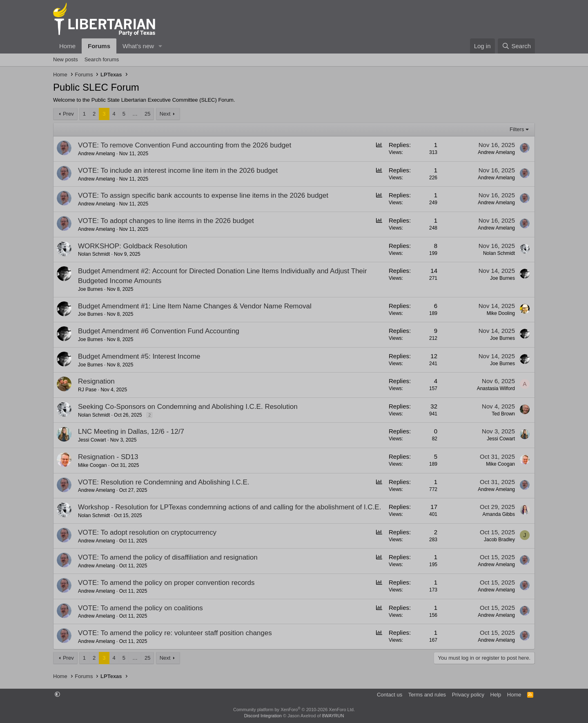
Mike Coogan (92, 465)
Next (165, 114)
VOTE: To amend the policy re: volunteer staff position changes (175, 633)
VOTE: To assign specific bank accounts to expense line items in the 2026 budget (203, 195)
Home (67, 46)
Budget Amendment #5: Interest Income (139, 356)
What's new (138, 46)
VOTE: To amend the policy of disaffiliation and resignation (168, 557)
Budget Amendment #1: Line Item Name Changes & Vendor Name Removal (195, 306)
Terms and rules (427, 695)
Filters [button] (517, 129)
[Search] (516, 46)
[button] (160, 46)
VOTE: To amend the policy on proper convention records (166, 583)
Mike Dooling (501, 313)
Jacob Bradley (499, 540)
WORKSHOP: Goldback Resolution (133, 246)
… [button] (135, 114)
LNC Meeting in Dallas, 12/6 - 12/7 (131, 432)
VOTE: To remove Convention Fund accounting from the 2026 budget (185, 145)
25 (147, 114)
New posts (66, 59)
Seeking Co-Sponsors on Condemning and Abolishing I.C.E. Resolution (188, 407)
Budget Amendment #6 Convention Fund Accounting (159, 331)
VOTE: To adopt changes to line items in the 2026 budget (166, 221)
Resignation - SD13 (108, 457)
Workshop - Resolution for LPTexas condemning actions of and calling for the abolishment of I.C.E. (229, 507)
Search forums (102, 59)
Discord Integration (263, 716)
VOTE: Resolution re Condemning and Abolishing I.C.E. (164, 482)
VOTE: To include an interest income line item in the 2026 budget (178, 171)
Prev (68, 114)
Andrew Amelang (97, 154)
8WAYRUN (333, 716)
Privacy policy (468, 695)
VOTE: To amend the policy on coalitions (140, 608)
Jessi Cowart (92, 440)
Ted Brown (503, 414)
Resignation (96, 381)
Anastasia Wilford (496, 388)
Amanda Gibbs (499, 514)
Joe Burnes (90, 289)
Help (496, 695)
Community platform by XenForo (294, 710)
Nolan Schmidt (94, 254)
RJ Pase (87, 390)
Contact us (390, 695)
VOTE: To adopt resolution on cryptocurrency (147, 532)
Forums (99, 46)
